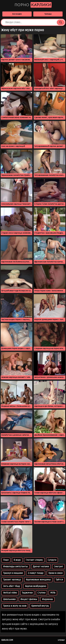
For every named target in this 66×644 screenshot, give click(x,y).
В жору (17, 560)
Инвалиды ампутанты (15, 567)
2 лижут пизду (36, 573)
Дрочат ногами (41, 567)
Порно (33, 5)
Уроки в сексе (55, 573)
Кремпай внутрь (40, 606)
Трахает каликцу (12, 580)
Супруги (52, 560)
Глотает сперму (34, 560)
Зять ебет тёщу (12, 586)
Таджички (27, 593)
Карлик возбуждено (36, 586)
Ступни (41, 593)
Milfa (53, 593)
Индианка (47, 599)
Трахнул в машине (13, 573)
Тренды (48, 14)
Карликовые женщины (38, 580)
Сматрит (59, 567)
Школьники (9, 599)
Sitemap (61, 640)
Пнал (6, 560)
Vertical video (10, 593)
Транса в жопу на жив (15, 606)
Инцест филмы (29, 599)
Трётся (59, 580)
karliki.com (7, 640)
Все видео (17, 14)
